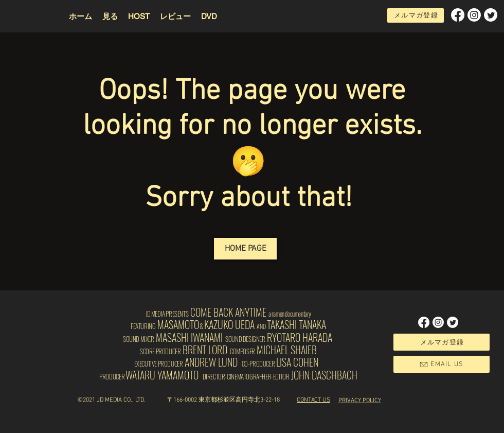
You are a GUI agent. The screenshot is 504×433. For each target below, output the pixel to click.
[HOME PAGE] (245, 249)
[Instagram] (474, 15)
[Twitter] (491, 15)
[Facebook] (458, 15)
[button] (139, 16)
